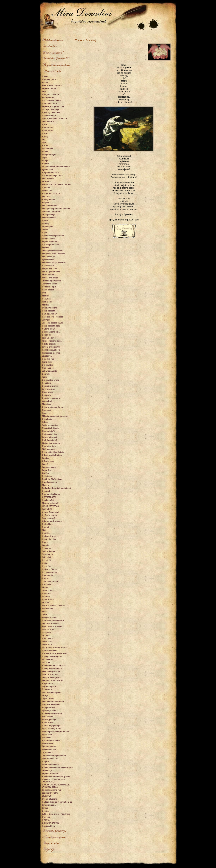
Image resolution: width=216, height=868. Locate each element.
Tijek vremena (49, 449)
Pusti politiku (48, 97)
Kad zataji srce (49, 536)
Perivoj (45, 224)
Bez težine (47, 566)
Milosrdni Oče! (49, 218)
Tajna (45, 158)
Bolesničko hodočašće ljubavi (56, 777)
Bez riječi (46, 560)
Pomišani (47, 383)
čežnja (45, 695)
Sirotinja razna (49, 805)
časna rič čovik (49, 338)
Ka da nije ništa (49, 539)
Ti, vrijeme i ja (49, 215)
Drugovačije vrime (51, 380)
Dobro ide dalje (49, 446)
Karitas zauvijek (50, 434)
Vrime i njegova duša (52, 341)
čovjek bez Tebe (50, 269)
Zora (44, 91)
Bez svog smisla (50, 572)
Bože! (45, 124)
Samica (46, 458)
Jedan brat (47, 401)
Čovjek (45, 76)
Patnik (45, 152)
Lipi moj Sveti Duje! (51, 793)
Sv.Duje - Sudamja (51, 109)
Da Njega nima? (50, 314)
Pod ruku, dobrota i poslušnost (57, 488)
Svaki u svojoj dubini (52, 729)
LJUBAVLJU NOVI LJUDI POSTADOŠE (54, 781)
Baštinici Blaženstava (52, 479)
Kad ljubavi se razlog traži (54, 665)
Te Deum (46, 635)
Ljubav (45, 587)
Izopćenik (47, 584)
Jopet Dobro (48, 698)
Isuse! (45, 464)
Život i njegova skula (52, 281)
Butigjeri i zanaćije (51, 94)
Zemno (45, 230)
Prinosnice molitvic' (51, 353)
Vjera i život (48, 170)
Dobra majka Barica (51, 494)
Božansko (47, 395)
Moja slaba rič (49, 257)
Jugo (44, 614)
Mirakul (46, 296)
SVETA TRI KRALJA (51, 194)
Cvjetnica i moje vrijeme (53, 236)
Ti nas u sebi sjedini (51, 677)
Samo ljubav (48, 590)
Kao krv (46, 164)
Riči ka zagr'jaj (49, 344)
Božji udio (47, 335)
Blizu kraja (47, 419)
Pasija (45, 82)
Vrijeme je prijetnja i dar (53, 106)
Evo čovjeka (48, 227)
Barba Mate (47, 524)
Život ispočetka (49, 747)
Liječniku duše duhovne (53, 701)
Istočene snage (49, 467)
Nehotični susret (50, 103)
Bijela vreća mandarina (53, 407)
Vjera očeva (48, 608)
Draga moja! (48, 575)
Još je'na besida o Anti (53, 323)
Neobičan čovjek (50, 650)
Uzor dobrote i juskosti (53, 317)
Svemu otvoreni (50, 799)
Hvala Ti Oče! (48, 599)
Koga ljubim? (48, 683)
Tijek (44, 530)
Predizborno (48, 744)
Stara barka (47, 554)
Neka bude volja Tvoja (52, 176)
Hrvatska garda (49, 79)
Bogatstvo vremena (51, 398)
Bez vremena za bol (51, 741)
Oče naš (46, 596)
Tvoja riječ (47, 641)
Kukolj (45, 136)
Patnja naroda (49, 707)
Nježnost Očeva (49, 569)
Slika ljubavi (48, 148)
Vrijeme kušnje (49, 88)
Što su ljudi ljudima (51, 272)
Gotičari (46, 473)
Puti (44, 293)
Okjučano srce (49, 368)
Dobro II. (46, 374)
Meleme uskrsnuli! (51, 503)
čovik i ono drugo (50, 278)
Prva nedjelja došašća (52, 626)
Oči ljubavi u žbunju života (54, 647)
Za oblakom (48, 659)
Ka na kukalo (48, 723)
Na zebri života (49, 115)
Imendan (46, 545)
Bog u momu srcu (51, 173)
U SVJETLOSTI (49, 497)
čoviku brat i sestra (51, 347)
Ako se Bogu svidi (51, 512)
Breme (45, 542)
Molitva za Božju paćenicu (54, 263)
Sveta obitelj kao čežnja (53, 452)
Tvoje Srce (47, 644)
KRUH (45, 145)
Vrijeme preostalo (50, 774)
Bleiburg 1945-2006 (51, 112)
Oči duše (46, 662)
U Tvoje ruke (48, 461)
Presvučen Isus (49, 750)
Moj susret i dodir (50, 206)
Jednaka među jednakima (54, 756)
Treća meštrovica (50, 425)
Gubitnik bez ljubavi (51, 704)
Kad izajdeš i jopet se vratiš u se (57, 802)
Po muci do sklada (51, 765)
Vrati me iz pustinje (51, 671)
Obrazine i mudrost (51, 212)
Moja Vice (47, 404)
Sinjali (45, 808)
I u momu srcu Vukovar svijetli (56, 167)
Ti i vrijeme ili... (49, 121)
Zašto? (45, 611)
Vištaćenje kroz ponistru (53, 605)
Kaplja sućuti (48, 500)
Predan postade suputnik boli (56, 732)
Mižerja (45, 305)
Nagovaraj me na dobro (53, 620)
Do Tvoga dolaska (51, 245)
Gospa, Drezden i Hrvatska (54, 118)
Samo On (46, 470)
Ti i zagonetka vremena (53, 251)
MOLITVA (47, 182)
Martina (46, 248)
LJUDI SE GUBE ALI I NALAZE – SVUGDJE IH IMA (57, 786)
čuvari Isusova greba (52, 692)
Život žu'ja (47, 356)
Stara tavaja (48, 392)
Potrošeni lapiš (49, 287)
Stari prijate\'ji (49, 431)
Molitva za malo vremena (54, 254)
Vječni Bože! (48, 260)
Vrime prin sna (49, 275)
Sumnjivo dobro (50, 308)
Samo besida (48, 290)
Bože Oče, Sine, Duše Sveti (55, 653)
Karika (45, 563)
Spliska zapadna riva (52, 790)
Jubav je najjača (50, 371)
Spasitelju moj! (49, 710)
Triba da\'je (47, 771)
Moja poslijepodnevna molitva (56, 209)
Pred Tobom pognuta (52, 85)
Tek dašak (47, 557)
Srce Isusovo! (49, 518)
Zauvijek (46, 320)
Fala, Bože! (47, 302)
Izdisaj (45, 422)
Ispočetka (47, 738)
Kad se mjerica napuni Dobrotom (57, 768)
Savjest (46, 203)
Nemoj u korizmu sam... (53, 668)
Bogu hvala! (48, 638)
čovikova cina (49, 389)
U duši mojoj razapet (52, 726)
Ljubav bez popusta (51, 443)
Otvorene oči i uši (50, 759)
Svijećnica (47, 476)
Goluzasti (47, 410)
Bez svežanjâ (48, 266)
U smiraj (46, 491)
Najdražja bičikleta (51, 428)
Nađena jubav (49, 329)
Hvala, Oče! (47, 130)
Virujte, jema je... (50, 720)
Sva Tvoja (47, 632)
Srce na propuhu (50, 674)
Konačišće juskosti (51, 350)
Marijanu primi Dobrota (53, 680)
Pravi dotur (47, 362)
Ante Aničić (47, 127)
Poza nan (46, 299)
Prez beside (48, 716)
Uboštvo (46, 188)
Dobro (45, 221)
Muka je (46, 485)
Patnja (45, 161)
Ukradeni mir (48, 359)
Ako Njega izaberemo (52, 713)
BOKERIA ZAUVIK (51, 823)
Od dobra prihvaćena (52, 521)
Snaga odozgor (49, 155)
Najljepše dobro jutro (52, 656)
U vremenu (47, 593)
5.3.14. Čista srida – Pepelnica (56, 814)
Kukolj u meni (49, 200)
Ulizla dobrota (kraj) (51, 326)
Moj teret (46, 197)
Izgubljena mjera (50, 482)
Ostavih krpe (48, 629)
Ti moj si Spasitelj (50, 623)
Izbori (45, 413)
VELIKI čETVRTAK (51, 506)
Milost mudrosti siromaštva (55, 416)
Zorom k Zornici (50, 437)
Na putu (46, 762)
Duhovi (45, 527)
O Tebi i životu (49, 239)
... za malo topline (50, 581)
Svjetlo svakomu (50, 242)
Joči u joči (47, 509)
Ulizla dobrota (49, 311)
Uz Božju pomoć (50, 515)
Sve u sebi (47, 735)
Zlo (44, 139)
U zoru (45, 133)
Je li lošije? (47, 753)
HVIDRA (46, 820)
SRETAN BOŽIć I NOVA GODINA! (57, 185)
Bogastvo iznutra (50, 386)
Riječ (44, 233)
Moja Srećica (48, 179)
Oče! (44, 142)
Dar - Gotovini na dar (52, 100)
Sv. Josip (46, 817)
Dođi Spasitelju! (50, 440)
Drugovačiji (47, 365)
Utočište (46, 533)
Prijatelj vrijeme (49, 617)
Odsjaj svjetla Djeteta (52, 455)
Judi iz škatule (49, 551)
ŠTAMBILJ (47, 689)
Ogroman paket (49, 686)
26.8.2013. (47, 796)
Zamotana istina (50, 284)
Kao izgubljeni (49, 826)
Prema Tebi (47, 191)
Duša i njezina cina (51, 332)
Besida (45, 811)
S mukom (47, 548)
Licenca (46, 602)
